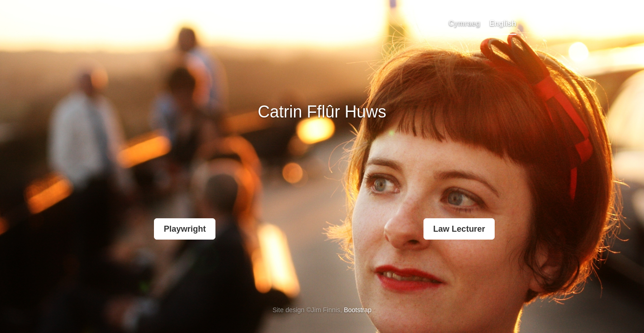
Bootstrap (358, 310)
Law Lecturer (459, 229)
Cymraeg (464, 23)
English (503, 23)
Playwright (185, 229)
